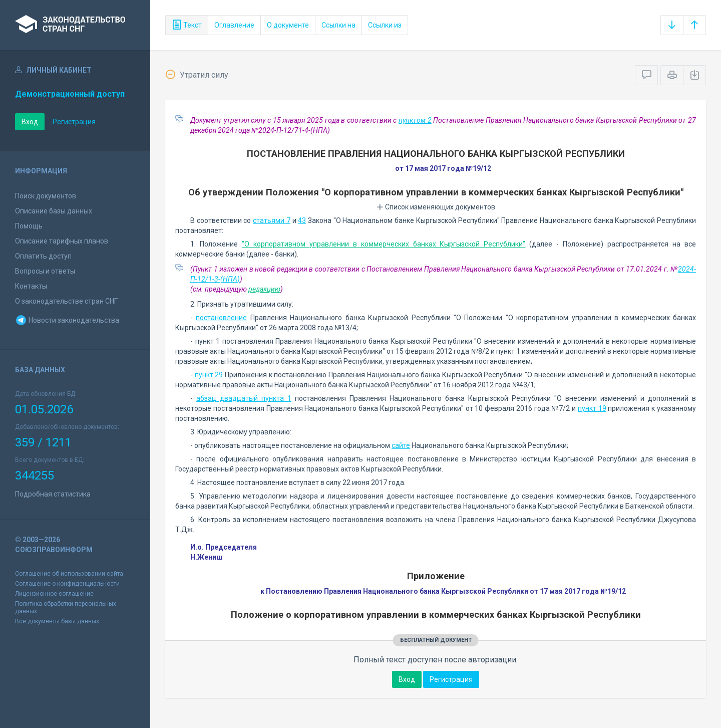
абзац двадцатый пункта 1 (244, 398)
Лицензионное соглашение (54, 594)
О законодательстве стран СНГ (66, 301)
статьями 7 (272, 220)
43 (302, 220)
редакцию (264, 289)
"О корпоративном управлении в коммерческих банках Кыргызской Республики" (384, 244)
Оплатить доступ (43, 256)
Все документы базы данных (57, 621)
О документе (288, 25)
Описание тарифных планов (62, 241)
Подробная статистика (53, 494)
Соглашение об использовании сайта (69, 574)
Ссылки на (338, 25)
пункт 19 (592, 408)
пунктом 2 (415, 120)
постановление (221, 318)
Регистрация (74, 122)
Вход (30, 122)
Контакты (31, 286)
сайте (401, 445)
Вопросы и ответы (45, 271)
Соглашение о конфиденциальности (67, 584)
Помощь (29, 226)
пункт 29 (209, 375)
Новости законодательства (67, 320)
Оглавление (234, 25)
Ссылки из (385, 25)
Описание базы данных (54, 211)
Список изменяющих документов (436, 207)
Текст (187, 25)
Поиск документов (46, 196)
